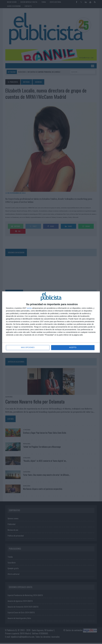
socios (29, 308)
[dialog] (51, 322)
